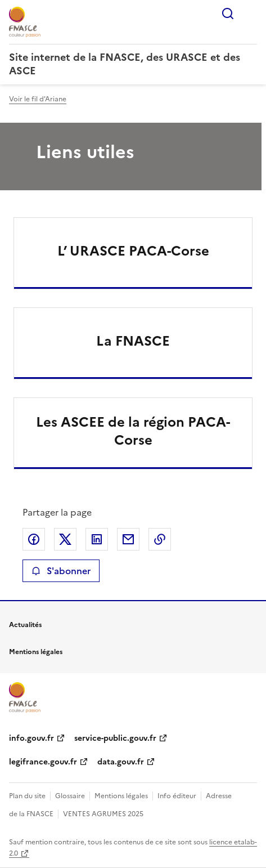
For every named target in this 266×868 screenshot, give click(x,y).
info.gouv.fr (31, 738)
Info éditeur (177, 796)
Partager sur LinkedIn (97, 539)
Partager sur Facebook (34, 539)
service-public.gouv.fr (115, 738)
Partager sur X (65, 539)
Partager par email (128, 539)
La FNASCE (133, 341)
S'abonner (61, 571)
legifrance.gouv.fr (43, 762)
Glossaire (70, 796)
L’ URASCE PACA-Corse (133, 251)
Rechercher (228, 14)
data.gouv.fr (121, 762)
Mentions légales (121, 796)
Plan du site (27, 796)
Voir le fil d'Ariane (38, 99)
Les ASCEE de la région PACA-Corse (133, 431)
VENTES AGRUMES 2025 (103, 814)
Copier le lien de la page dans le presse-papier (160, 539)
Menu (250, 14)
